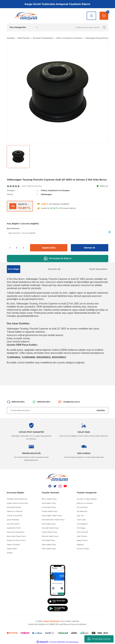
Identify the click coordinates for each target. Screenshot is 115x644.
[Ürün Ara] (74, 27)
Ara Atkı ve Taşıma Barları (87, 499)
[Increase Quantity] (23, 248)
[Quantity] (17, 248)
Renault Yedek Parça (50, 536)
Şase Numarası (13, 228)
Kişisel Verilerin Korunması (17, 503)
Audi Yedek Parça (49, 503)
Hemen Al (90, 248)
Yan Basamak (82, 511)
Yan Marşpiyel (82, 524)
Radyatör (80, 545)
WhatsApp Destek (99, 639)
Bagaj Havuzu (82, 540)
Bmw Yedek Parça (49, 499)
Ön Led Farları (82, 507)
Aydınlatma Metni (14, 528)
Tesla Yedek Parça (49, 549)
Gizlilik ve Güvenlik (15, 516)
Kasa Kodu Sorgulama (16, 532)
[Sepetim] (104, 16)
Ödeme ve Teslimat (15, 511)
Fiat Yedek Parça (48, 540)
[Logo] (27, 16)
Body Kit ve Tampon (85, 503)
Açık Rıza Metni (13, 524)
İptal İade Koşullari (14, 507)
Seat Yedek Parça (49, 524)
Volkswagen (47, 194)
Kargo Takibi (12, 549)
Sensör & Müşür (83, 549)
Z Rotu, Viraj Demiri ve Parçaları (57, 190)
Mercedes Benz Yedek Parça (53, 520)
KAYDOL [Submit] (101, 410)
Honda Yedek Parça (50, 511)
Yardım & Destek (13, 545)
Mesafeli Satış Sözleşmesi (17, 499)
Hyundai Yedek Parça (50, 528)
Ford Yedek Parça (49, 507)
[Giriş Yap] (91, 16)
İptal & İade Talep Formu (16, 536)
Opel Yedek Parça (49, 545)
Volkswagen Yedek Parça (52, 516)
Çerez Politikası (13, 520)
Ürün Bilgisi (14, 269)
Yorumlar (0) (54, 269)
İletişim (10, 553)
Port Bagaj (81, 528)
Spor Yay (80, 516)
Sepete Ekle (49, 248)
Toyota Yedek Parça (49, 532)
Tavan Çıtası (81, 520)
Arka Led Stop (82, 532)
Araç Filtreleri (82, 536)
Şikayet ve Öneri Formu (16, 540)
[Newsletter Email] (58, 410)
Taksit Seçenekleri (98, 269)
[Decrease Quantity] (10, 248)
